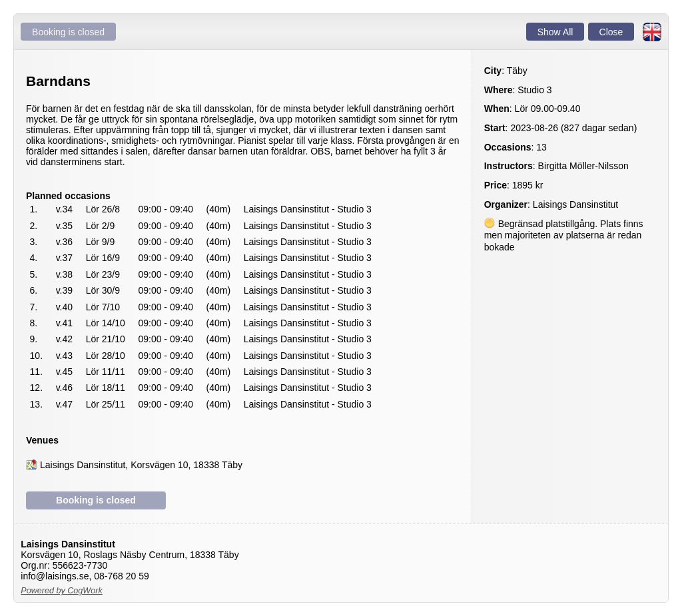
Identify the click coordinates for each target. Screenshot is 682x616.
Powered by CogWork (62, 591)
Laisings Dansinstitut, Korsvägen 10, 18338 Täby (141, 465)
